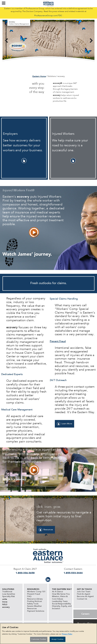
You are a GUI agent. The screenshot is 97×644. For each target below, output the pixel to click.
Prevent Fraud (34, 594)
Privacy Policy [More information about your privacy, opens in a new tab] (67, 634)
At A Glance (57, 592)
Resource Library (35, 599)
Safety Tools (33, 604)
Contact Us (82, 599)
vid (34, 232)
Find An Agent (84, 594)
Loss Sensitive (9, 594)
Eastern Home (39, 76)
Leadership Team (60, 601)
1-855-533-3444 (73, 573)
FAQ (29, 597)
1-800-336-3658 (25, 573)
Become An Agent (85, 597)
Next (91, 41)
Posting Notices (34, 601)
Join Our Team (84, 592)
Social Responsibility (61, 604)
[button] (4, 4)
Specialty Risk (9, 597)
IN (48, 579)
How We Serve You (61, 594)
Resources (48, 530)
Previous (6, 41)
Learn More (67, 424)
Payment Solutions (36, 611)
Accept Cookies (58, 640)
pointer (24, 161)
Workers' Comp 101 (36, 592)
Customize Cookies (39, 640)
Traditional (7, 592)
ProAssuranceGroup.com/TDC (48, 16)
